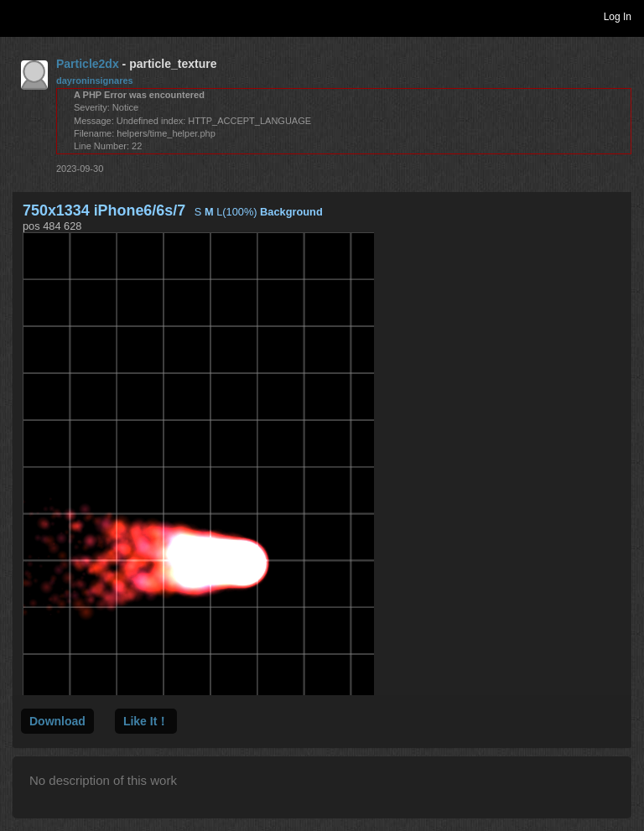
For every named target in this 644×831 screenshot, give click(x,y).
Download (57, 721)
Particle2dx (88, 64)
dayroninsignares (95, 81)
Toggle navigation (20, 16)
